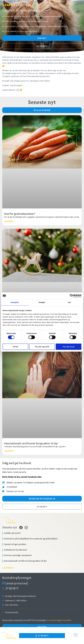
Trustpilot (53, 5)
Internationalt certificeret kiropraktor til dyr (31, 443)
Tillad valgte (42, 347)
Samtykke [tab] (15, 302)
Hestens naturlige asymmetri (18, 555)
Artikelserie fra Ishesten (15, 550)
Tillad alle (69, 347)
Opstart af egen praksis (15, 544)
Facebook (35, 5)
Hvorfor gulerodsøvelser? (20, 214)
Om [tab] (69, 302)
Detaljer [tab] (42, 302)
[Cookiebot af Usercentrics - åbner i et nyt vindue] (71, 296)
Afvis (15, 347)
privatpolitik (52, 620)
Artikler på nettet (12, 533)
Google (43, 5)
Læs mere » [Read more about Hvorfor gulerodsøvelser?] (9, 221)
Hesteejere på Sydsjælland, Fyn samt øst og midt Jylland (30, 539)
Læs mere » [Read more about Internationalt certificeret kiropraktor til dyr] (9, 451)
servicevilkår (66, 620)
